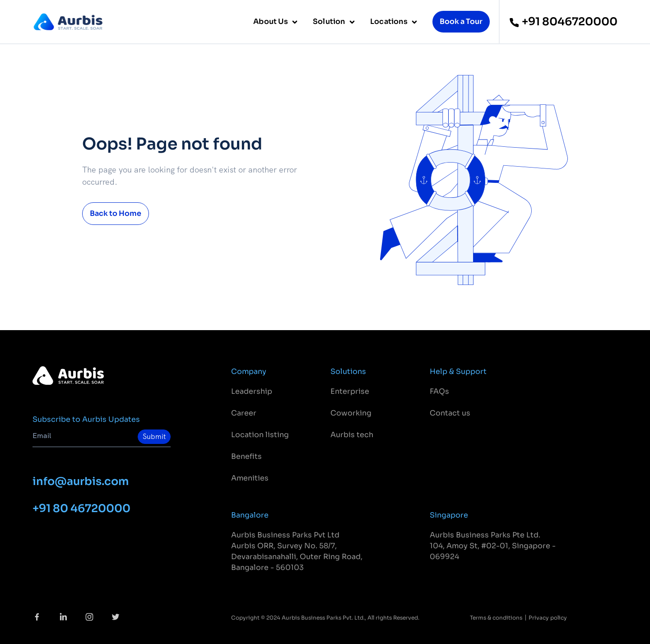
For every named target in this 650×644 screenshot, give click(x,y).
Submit (154, 436)
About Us (271, 21)
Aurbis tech (352, 435)
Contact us (450, 413)
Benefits (246, 456)
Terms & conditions (496, 618)
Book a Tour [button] (461, 21)
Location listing (260, 435)
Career (244, 413)
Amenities (250, 478)
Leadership (252, 391)
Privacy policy (548, 618)
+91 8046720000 (563, 22)
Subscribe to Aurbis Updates (86, 419)
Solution (330, 21)
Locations (390, 21)
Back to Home (116, 213)
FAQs (439, 391)
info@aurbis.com (81, 481)
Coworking (351, 413)
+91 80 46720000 (81, 509)
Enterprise (350, 391)
